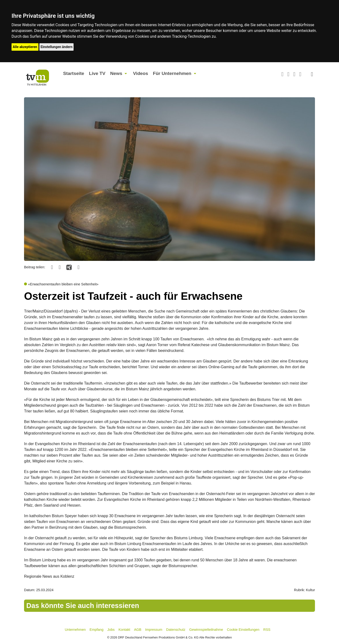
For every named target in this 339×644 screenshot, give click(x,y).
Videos (141, 73)
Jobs (111, 630)
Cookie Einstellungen (243, 630)
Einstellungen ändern (57, 47)
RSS (267, 630)
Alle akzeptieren (25, 47)
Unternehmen (75, 630)
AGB (138, 630)
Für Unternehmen (172, 73)
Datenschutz (176, 630)
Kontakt (124, 630)
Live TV (97, 73)
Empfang (97, 630)
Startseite (74, 73)
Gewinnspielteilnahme (206, 630)
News (116, 73)
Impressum (154, 630)
